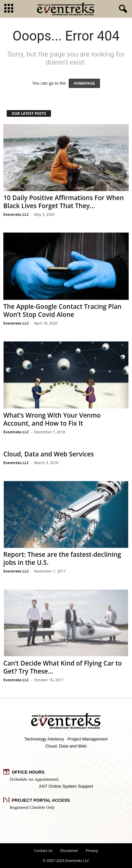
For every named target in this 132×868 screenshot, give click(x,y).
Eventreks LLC (16, 214)
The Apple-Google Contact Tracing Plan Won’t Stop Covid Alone (62, 311)
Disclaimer (69, 850)
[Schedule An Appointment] (34, 779)
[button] (122, 9)
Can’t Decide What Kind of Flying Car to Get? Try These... (62, 667)
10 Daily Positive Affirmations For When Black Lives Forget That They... (64, 202)
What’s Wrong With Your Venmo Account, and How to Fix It (52, 419)
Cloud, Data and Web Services (49, 454)
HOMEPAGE (84, 83)
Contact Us (43, 850)
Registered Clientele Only (32, 807)
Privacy (92, 850)
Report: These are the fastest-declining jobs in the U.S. (62, 558)
